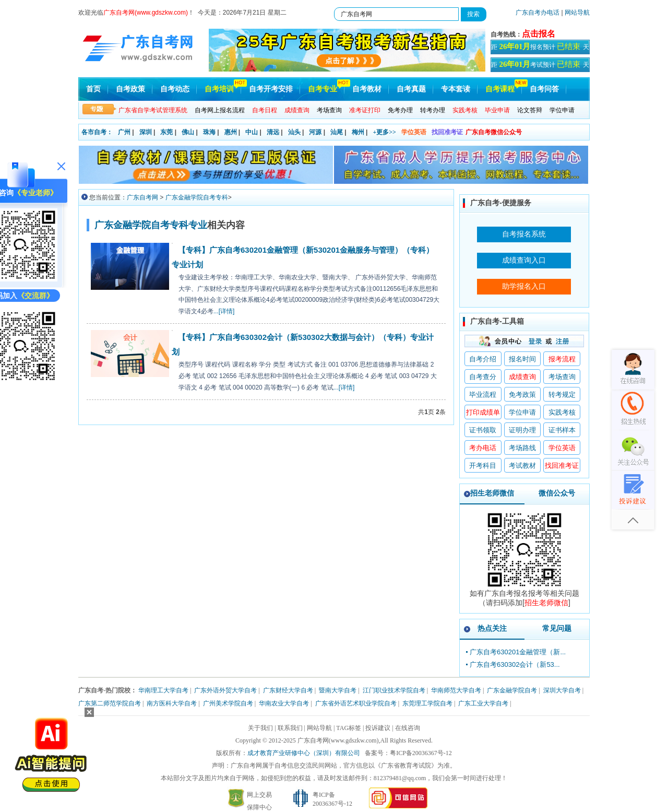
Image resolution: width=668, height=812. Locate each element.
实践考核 (562, 412)
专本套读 (456, 89)
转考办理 (433, 110)
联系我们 (290, 728)
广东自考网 (142, 197)
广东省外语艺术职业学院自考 (356, 703)
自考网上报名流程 (220, 110)
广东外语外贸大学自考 (225, 690)
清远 (273, 132)
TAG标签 (349, 728)
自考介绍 (483, 359)
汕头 (294, 132)
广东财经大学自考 (288, 690)
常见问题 (557, 628)
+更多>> (384, 132)
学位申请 (562, 110)
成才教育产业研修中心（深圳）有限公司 (304, 753)
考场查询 (329, 110)
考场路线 (522, 448)
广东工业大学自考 (483, 703)
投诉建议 (378, 728)
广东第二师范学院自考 (110, 703)
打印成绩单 (483, 412)
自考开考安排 (271, 89)
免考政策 (522, 395)
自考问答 (544, 89)
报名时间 (522, 359)
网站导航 (577, 13)
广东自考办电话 (538, 13)
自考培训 (219, 89)
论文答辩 (530, 110)
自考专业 (323, 89)
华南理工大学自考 (163, 690)
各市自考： (97, 132)
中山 (252, 132)
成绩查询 (522, 377)
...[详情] (224, 311)
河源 (315, 132)
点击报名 (539, 34)
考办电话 (483, 448)
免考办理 (400, 110)
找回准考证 (447, 132)
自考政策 (130, 89)
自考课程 (500, 89)
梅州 (358, 132)
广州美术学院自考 (228, 703)
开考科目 (483, 466)
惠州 (231, 132)
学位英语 (414, 132)
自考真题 (411, 89)
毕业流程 (483, 395)
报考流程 (562, 359)
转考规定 (562, 395)
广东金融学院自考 (512, 690)
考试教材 (522, 466)
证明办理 (522, 430)
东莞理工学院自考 (427, 703)
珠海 (209, 132)
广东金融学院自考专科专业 (151, 225)
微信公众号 (557, 493)
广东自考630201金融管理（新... (518, 652)
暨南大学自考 (338, 690)
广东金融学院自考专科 (197, 197)
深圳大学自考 (562, 690)
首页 (93, 89)
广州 (124, 132)
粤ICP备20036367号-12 (421, 753)
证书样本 (562, 430)
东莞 (166, 132)
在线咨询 (408, 728)
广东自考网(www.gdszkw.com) (338, 740)
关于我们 (260, 728)
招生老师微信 (492, 493)
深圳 (146, 132)
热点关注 (492, 628)
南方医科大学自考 (172, 703)
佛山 (188, 132)
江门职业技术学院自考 (394, 690)
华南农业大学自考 (284, 703)
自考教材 (367, 89)
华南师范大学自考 (456, 690)
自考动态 (175, 89)
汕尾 (337, 132)
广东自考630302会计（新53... (515, 664)
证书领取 (483, 430)
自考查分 (483, 377)
